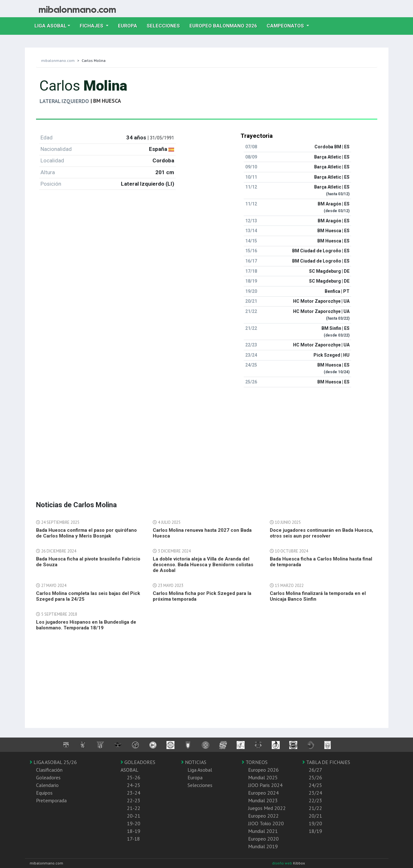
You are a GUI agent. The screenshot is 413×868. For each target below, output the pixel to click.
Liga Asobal (200, 770)
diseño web (283, 863)
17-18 (133, 839)
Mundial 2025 (263, 777)
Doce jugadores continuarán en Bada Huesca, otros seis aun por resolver (321, 533)
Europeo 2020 (263, 839)
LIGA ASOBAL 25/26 (53, 762)
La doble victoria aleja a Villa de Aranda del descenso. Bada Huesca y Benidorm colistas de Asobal (203, 565)
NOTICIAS (194, 762)
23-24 (134, 793)
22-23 (134, 800)
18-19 (134, 831)
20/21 (315, 816)
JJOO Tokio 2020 (266, 823)
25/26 (315, 777)
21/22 (315, 808)
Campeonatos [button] (286, 26)
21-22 (134, 808)
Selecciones (166, 25)
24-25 (134, 785)
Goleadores (48, 777)
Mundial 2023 (263, 800)
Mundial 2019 (263, 846)
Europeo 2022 (263, 816)
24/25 (315, 785)
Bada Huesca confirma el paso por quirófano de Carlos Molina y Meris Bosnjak (86, 533)
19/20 (315, 823)
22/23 (315, 800)
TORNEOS (255, 762)
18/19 (315, 831)
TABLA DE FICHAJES (326, 762)
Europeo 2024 (263, 793)
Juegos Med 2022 (267, 808)
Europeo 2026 (263, 770)
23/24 (315, 793)
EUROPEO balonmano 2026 (226, 25)
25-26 (134, 777)
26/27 (315, 770)
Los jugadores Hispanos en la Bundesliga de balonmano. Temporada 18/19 (86, 625)
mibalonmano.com (58, 60)
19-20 (134, 823)
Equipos (44, 793)
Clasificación (49, 770)
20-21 (134, 816)
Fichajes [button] (92, 26)
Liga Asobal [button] (51, 26)
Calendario (47, 785)
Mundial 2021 (263, 831)
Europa (130, 25)
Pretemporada (51, 800)
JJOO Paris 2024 (265, 785)
